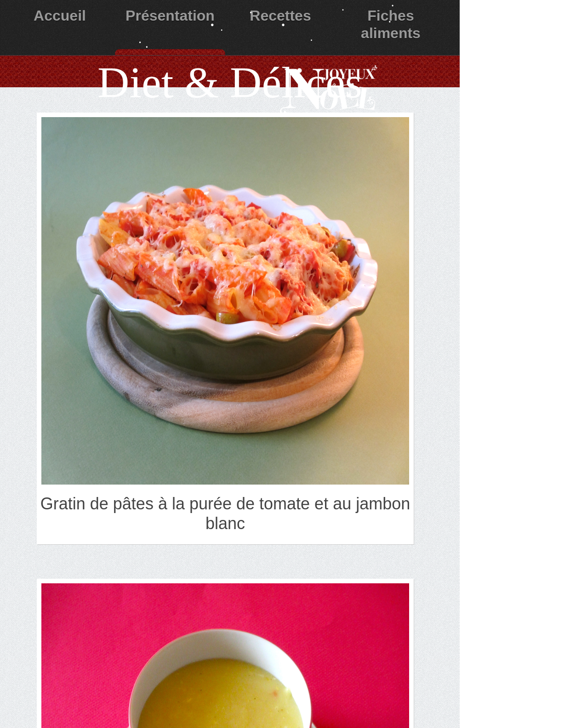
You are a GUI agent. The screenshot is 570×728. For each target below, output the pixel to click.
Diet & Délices (230, 82)
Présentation (170, 16)
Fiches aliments (391, 24)
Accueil (60, 16)
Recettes (280, 16)
